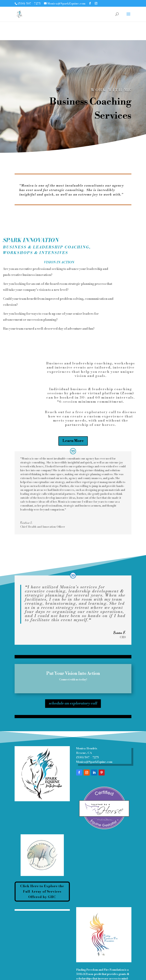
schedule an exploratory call (73, 701)
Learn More (73, 441)
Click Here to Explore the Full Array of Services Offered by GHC (42, 891)
